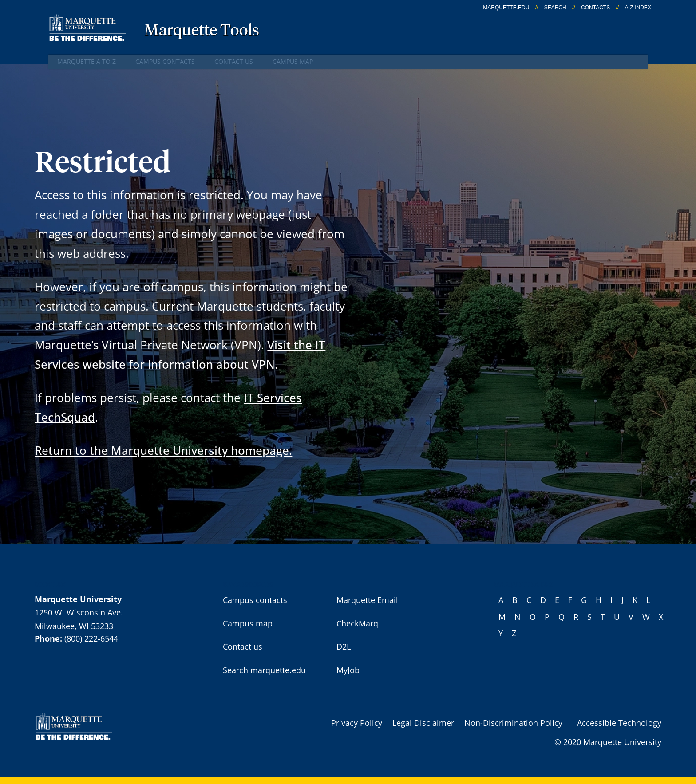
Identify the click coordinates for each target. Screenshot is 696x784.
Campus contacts (165, 61)
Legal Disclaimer (423, 723)
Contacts (595, 8)
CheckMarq (357, 623)
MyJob (348, 670)
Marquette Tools (202, 31)
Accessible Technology (619, 723)
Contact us (234, 61)
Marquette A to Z (87, 61)
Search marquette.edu (264, 670)
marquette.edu (506, 8)
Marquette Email (367, 600)
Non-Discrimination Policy (513, 723)
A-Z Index (638, 8)
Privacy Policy (357, 723)
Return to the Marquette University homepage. (163, 450)
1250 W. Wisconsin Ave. (79, 612)
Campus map (293, 61)
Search (555, 8)
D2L (344, 646)
